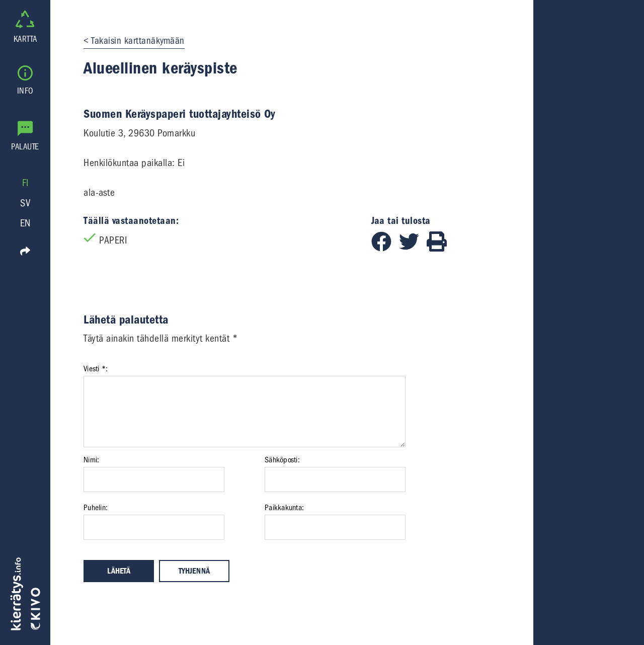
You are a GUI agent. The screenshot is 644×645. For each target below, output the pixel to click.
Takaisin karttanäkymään (138, 41)
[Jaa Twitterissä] (413, 248)
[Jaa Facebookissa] (385, 248)
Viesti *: (96, 369)
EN (25, 223)
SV (25, 203)
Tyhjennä (194, 571)
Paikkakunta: (284, 508)
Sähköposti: (282, 460)
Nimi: (91, 460)
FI (25, 183)
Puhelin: (96, 508)
